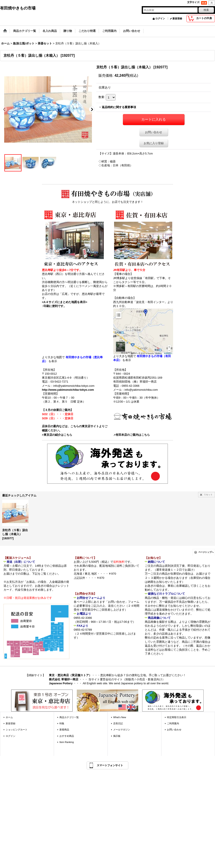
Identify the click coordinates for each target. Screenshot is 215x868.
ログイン (160, 18)
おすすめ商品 (67, 736)
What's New (120, 717)
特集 (62, 723)
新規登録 (177, 18)
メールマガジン (122, 730)
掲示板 (117, 736)
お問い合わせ (154, 132)
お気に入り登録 (154, 143)
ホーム (9, 717)
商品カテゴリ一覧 (69, 717)
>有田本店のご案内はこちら (132, 435)
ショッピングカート (17, 730)
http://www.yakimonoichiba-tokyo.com (68, 390)
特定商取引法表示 (177, 717)
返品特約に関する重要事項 (119, 107)
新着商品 (64, 730)
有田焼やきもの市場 (18, 8)
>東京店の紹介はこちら (57, 435)
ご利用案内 (173, 723)
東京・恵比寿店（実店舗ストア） (70, 675)
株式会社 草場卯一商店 (64, 679)
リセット (208, 495)
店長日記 (118, 723)
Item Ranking (67, 742)
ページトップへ (206, 552)
